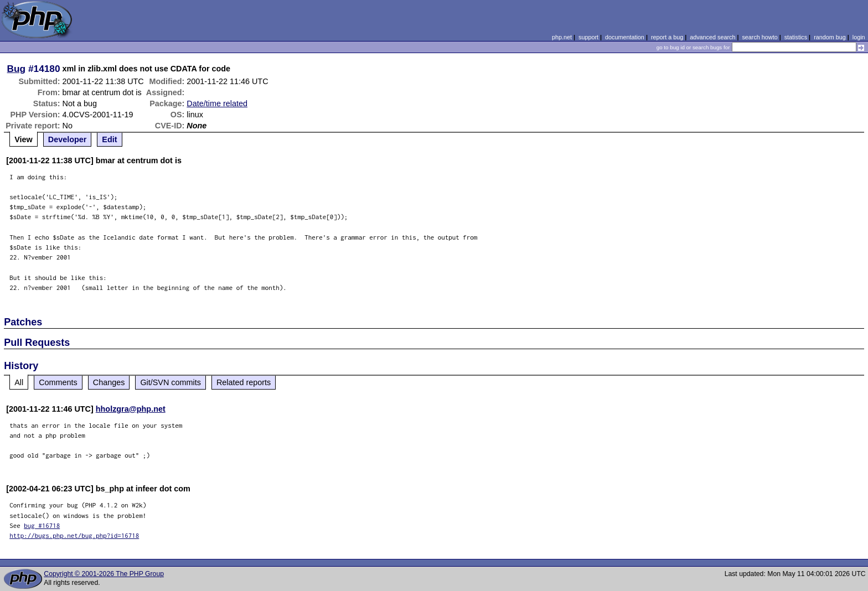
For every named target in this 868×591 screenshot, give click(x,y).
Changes (109, 382)
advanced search (712, 37)
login (859, 37)
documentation (625, 37)
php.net (562, 37)
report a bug (667, 37)
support (588, 37)
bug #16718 (42, 525)
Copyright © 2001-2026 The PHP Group (104, 574)
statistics (796, 37)
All (19, 382)
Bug (17, 69)
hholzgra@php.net (131, 409)
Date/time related (217, 103)
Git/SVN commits (170, 382)
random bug (830, 37)
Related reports (244, 382)
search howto (759, 37)
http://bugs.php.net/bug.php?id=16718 (74, 535)
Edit (109, 139)
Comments (58, 382)
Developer (68, 139)
